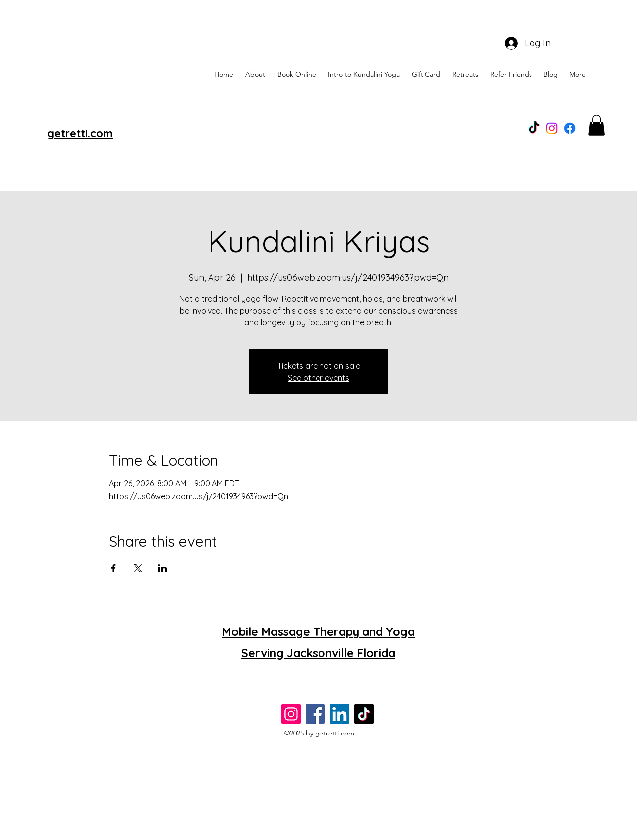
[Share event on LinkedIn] (162, 568)
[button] (596, 125)
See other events (318, 378)
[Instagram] (552, 128)
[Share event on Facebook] (114, 568)
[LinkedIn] (340, 714)
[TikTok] (534, 128)
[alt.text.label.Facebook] (570, 128)
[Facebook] (315, 714)
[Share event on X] (138, 568)
